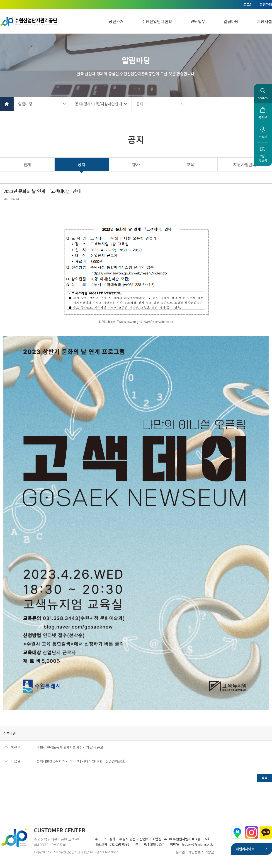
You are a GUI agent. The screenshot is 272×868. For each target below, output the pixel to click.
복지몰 (263, 117)
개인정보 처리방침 (201, 852)
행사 (136, 164)
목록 (265, 778)
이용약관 (179, 852)
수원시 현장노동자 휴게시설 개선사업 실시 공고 (70, 747)
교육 (190, 164)
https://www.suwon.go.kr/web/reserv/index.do (141, 322)
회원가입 (266, 4)
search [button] (263, 98)
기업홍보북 (263, 158)
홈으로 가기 (7, 104)
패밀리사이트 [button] (245, 849)
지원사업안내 (245, 164)
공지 (81, 164)
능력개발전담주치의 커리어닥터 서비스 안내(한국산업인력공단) (81, 761)
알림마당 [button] (25, 104)
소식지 (263, 137)
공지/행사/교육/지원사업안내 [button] (98, 104)
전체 (27, 164)
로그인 (248, 4)
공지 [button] (140, 104)
